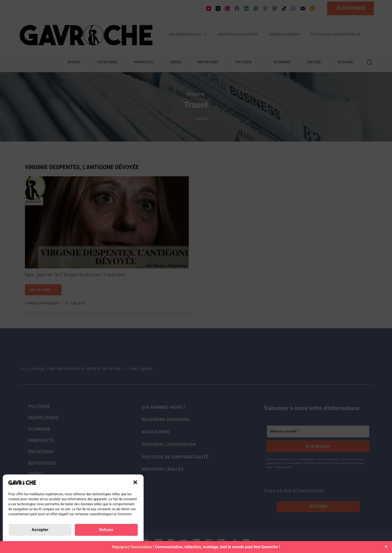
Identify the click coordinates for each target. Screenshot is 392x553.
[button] (135, 482)
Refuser (106, 530)
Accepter (40, 530)
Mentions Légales (115, 543)
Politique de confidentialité (38, 543)
